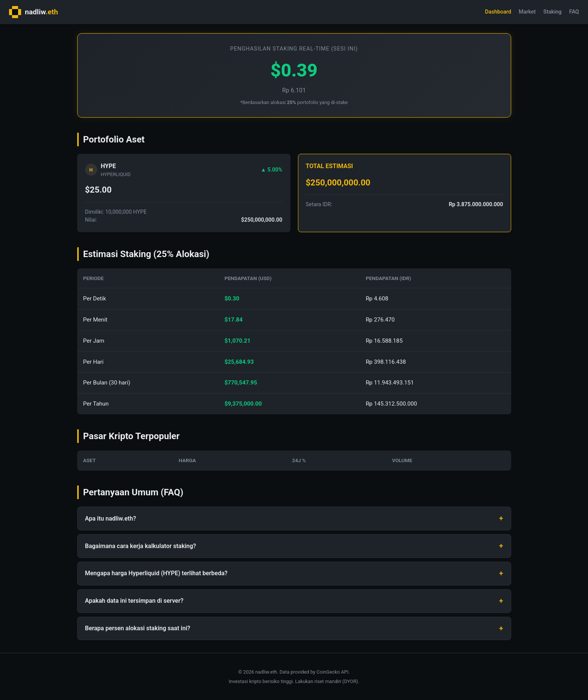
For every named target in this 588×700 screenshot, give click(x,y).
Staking (552, 12)
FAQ (574, 12)
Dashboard (498, 12)
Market (527, 12)
